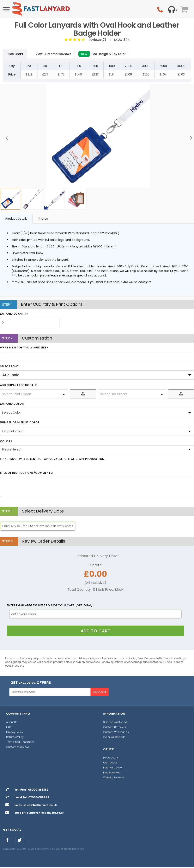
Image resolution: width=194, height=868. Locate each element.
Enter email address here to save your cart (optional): (50, 607)
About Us (12, 724)
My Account (111, 759)
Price (18, 55)
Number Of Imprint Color (20, 424)
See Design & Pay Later (118, 55)
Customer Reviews (18, 748)
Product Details (16, 220)
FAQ (9, 729)
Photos (43, 220)
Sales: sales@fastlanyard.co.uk (30, 807)
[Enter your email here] (50, 693)
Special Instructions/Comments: (26, 475)
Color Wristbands (114, 738)
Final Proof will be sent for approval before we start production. (53, 461)
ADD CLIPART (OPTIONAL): (19, 387)
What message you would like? (24, 349)
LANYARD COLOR (12, 405)
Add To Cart (96, 633)
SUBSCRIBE (100, 693)
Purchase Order (113, 769)
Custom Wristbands (116, 733)
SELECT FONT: (10, 368)
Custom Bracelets (115, 729)
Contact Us (110, 764)
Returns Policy (15, 738)
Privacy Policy (15, 733)
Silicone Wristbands (116, 724)
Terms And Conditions (20, 743)
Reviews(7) (97, 40)
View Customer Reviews (60, 55)
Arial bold (11, 377)
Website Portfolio (113, 779)
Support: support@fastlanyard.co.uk (34, 814)
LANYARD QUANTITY (14, 316)
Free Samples (112, 774)
